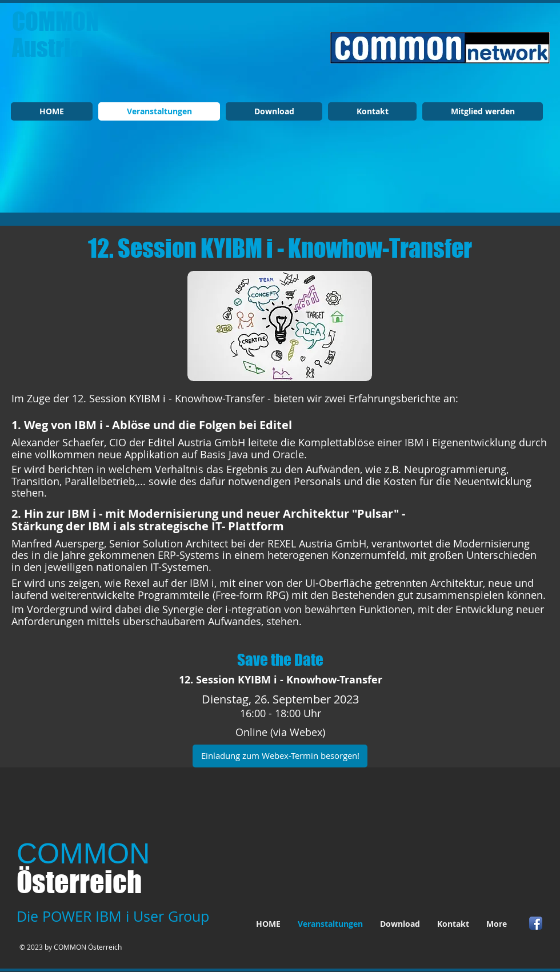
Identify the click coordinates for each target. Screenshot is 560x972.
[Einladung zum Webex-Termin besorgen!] (280, 756)
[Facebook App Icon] (536, 923)
